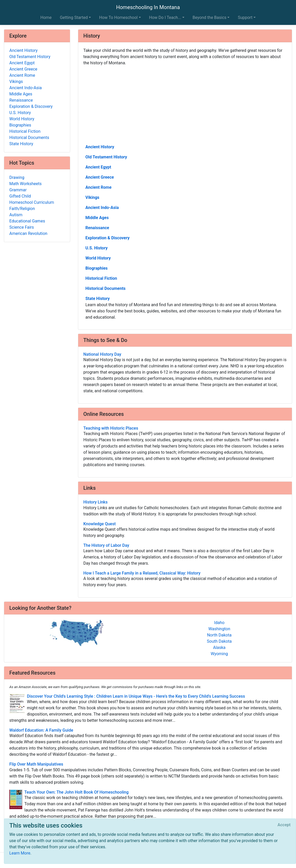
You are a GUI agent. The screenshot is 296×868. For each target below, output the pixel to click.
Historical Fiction (101, 278)
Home (46, 17)
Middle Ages (97, 218)
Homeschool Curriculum (32, 202)
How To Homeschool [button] (118, 17)
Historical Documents (106, 288)
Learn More (20, 853)
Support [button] (245, 17)
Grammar (18, 190)
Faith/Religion (22, 209)
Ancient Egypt (98, 167)
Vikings (92, 197)
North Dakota (219, 635)
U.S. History (97, 248)
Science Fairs (22, 227)
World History (98, 258)
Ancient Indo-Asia (102, 208)
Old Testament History (106, 157)
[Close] (284, 825)
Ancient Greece (100, 177)
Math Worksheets (26, 184)
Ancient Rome (99, 187)
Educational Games (27, 221)
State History (98, 299)
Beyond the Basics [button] (210, 17)
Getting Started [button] (74, 17)
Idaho (219, 623)
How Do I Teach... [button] (165, 17)
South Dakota (219, 641)
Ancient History (100, 147)
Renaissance (97, 228)
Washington (219, 629)
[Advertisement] (185, 104)
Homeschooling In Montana (148, 7)
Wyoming (219, 654)
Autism (16, 215)
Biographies (97, 268)
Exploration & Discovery (108, 238)
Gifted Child (20, 196)
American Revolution (28, 233)
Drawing (17, 177)
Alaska (219, 647)
